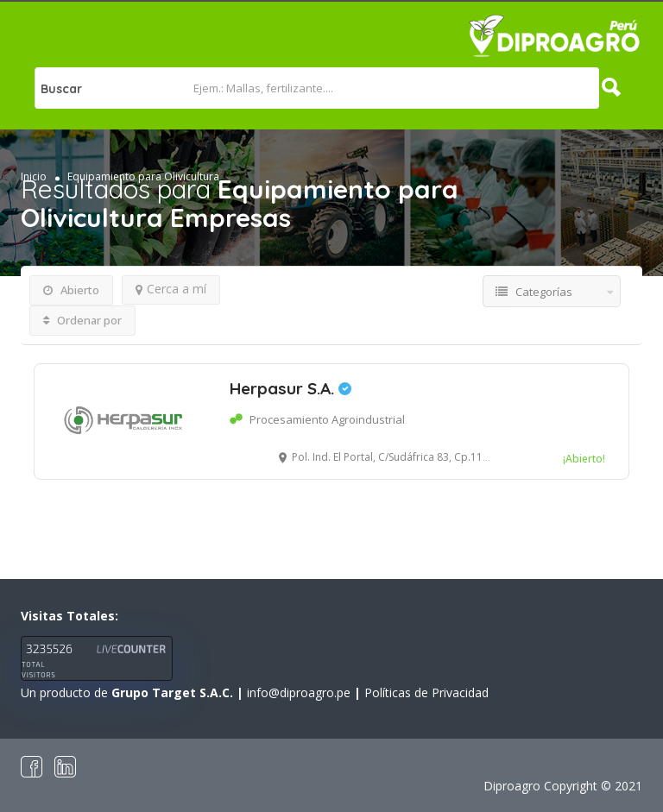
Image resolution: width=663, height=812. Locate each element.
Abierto (71, 290)
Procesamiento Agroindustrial (327, 419)
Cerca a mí (171, 289)
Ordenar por (82, 320)
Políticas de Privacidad (426, 692)
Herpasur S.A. (290, 388)
